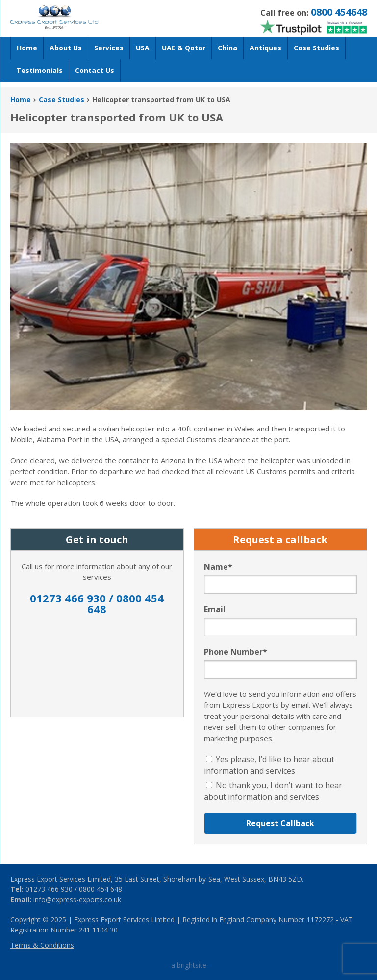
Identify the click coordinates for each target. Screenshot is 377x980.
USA (143, 48)
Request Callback (280, 823)
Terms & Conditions (42, 945)
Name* (218, 567)
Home (27, 48)
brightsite (192, 965)
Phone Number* (236, 652)
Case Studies (316, 48)
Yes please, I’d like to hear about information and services (269, 765)
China (227, 48)
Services (109, 48)
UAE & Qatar (184, 48)
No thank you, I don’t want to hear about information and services (273, 791)
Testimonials (39, 70)
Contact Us (95, 70)
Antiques (265, 48)
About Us (66, 48)
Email (215, 609)
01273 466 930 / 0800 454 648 (97, 604)
